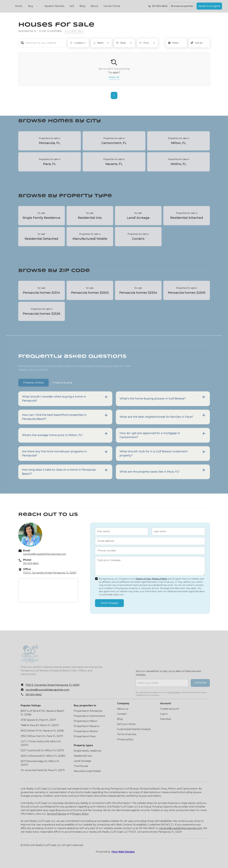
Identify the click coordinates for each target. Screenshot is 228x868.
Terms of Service (56, 814)
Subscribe (200, 683)
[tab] (33, 383)
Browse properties (182, 6)
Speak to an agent (209, 6)
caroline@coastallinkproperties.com (181, 828)
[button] (33, 6)
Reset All (114, 77)
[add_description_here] (42, 43)
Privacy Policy (80, 814)
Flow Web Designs (123, 852)
